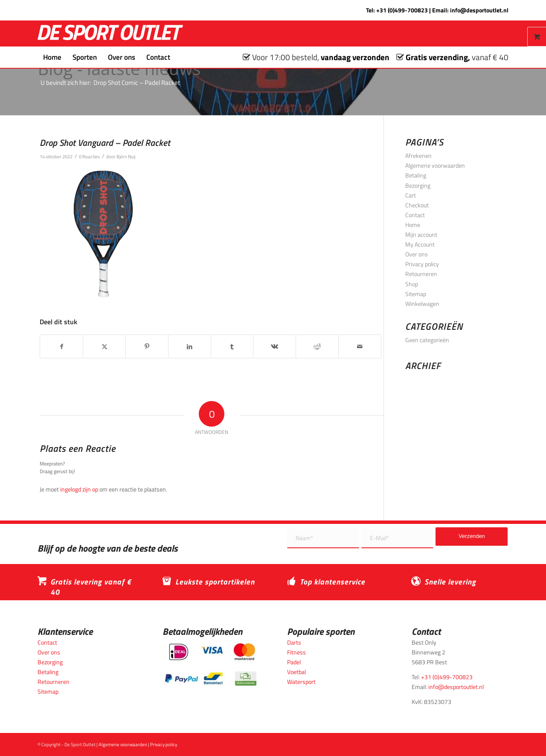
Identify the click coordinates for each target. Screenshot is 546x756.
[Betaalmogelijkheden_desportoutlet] (211, 664)
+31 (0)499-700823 (402, 10)
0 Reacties (89, 156)
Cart (411, 195)
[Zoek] (181, 57)
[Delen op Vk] (274, 346)
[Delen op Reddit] (317, 346)
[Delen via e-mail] (360, 346)
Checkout (417, 205)
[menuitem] (52, 57)
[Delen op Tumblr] (232, 346)
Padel (294, 662)
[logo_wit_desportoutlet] (110, 33)
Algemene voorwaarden (435, 165)
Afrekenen (418, 156)
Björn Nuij (126, 156)
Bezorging (418, 185)
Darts (294, 642)
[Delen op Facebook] (61, 346)
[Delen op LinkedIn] (190, 346)
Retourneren (421, 274)
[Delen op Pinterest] (147, 346)
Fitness (296, 652)
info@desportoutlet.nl (479, 10)
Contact (415, 215)
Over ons (417, 254)
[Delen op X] (104, 346)
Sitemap (416, 294)
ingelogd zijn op (79, 489)
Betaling (416, 175)
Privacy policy (422, 264)
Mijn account (421, 234)
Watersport (301, 682)
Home (413, 225)
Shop (412, 284)
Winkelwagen (422, 304)
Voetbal (296, 672)
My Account (420, 244)
